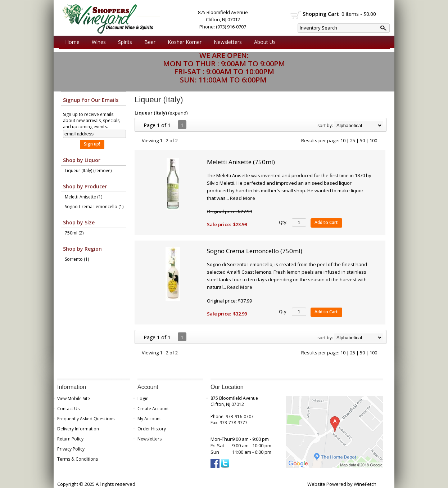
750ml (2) (74, 233)
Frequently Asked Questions (86, 419)
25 (353, 140)
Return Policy (70, 439)
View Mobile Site (74, 399)
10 (343, 140)
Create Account (153, 409)
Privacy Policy (71, 449)
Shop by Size (79, 222)
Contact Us (68, 409)
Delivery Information (78, 429)
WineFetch (365, 484)
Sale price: (219, 224)
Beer (148, 42)
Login (143, 399)
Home (72, 42)
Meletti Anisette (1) (83, 197)
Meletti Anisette (241, 162)
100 (373, 140)
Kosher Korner (183, 42)
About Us (263, 42)
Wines (97, 42)
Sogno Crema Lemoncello (255, 251)
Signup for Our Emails (91, 100)
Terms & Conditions (78, 459)
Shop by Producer (85, 186)
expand (178, 113)
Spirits (123, 42)
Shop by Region (82, 249)
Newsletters (228, 42)
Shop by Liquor (82, 160)
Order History (152, 429)
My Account (149, 419)
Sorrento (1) (77, 259)
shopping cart (296, 15)
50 (362, 140)
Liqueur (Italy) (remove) (88, 171)
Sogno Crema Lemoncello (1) (94, 207)
